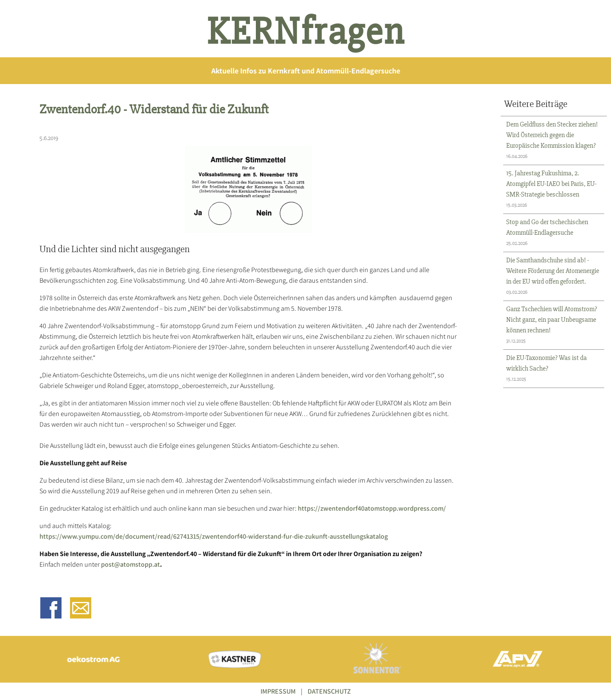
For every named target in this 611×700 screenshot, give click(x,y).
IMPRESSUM (278, 691)
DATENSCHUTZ (329, 691)
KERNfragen (306, 32)
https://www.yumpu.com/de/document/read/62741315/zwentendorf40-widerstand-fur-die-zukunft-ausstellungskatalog (214, 536)
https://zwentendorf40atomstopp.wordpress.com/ (372, 508)
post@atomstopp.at (130, 564)
